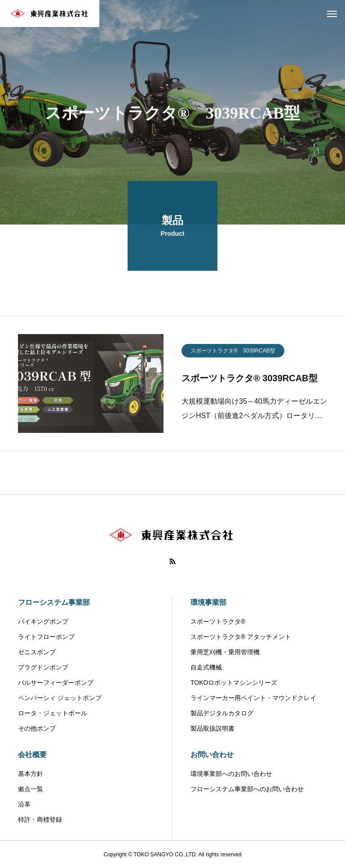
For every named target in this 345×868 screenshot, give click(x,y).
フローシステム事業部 (54, 602)
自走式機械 (206, 667)
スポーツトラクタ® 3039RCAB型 (233, 353)
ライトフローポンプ (46, 637)
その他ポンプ (37, 728)
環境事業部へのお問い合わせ (231, 774)
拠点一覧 (31, 789)
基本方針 (31, 774)
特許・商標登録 (40, 820)
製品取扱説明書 (212, 728)
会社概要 (32, 755)
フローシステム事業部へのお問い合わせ (247, 789)
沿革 (24, 804)
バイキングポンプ (43, 621)
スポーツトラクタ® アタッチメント (241, 637)
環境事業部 (208, 602)
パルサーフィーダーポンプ (56, 683)
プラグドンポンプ (43, 667)
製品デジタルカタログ (222, 713)
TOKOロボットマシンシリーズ (234, 683)
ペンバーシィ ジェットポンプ (60, 698)
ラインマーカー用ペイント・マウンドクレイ (253, 698)
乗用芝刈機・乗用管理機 (225, 652)
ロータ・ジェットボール (53, 713)
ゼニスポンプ (37, 652)
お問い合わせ (212, 755)
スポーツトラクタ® (218, 621)
